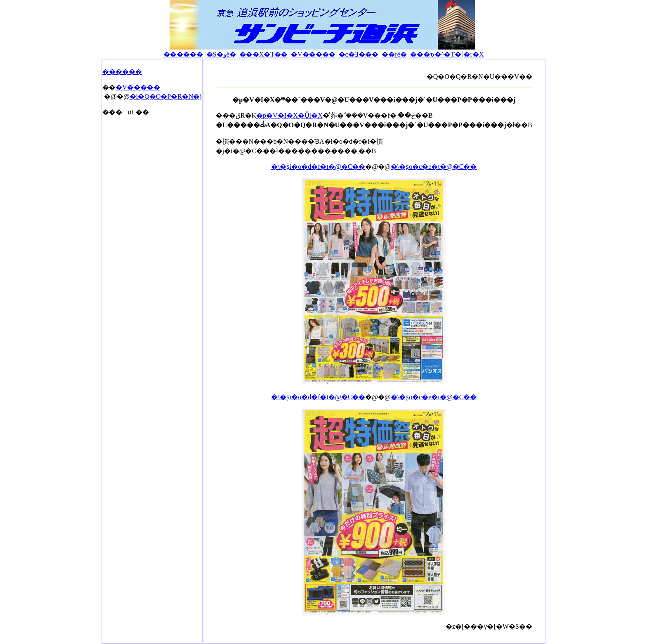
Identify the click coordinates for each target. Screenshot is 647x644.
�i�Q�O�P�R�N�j (166, 96)
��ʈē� (394, 54)
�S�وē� (221, 54)
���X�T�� (263, 54)
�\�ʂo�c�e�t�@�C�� (434, 167)
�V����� (313, 54)
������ (183, 54)
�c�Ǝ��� (359, 54)
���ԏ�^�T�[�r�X (447, 54)
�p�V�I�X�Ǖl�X (289, 115)
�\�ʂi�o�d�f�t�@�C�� (318, 167)
